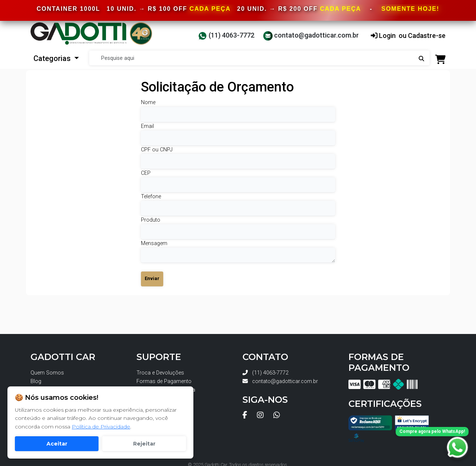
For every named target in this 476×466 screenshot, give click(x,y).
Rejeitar (144, 444)
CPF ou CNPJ (157, 150)
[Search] (259, 58)
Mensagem (154, 243)
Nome (148, 102)
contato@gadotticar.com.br (311, 35)
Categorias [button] (53, 58)
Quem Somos (47, 373)
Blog (36, 381)
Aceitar (57, 444)
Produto (151, 220)
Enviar (152, 278)
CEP (146, 173)
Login (383, 36)
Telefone (151, 197)
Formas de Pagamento (164, 381)
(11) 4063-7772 (226, 35)
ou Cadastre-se (422, 36)
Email (147, 126)
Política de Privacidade (101, 427)
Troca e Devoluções (160, 373)
